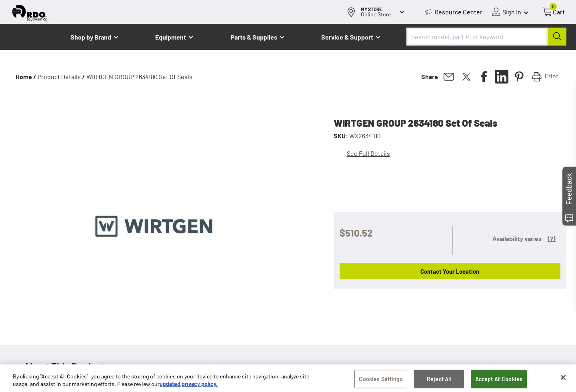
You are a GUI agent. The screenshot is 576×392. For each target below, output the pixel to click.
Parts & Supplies (254, 37)
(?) (552, 238)
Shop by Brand (91, 37)
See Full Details (368, 153)
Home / (26, 77)
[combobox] (486, 37)
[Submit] (557, 37)
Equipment (171, 37)
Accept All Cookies (499, 381)
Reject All (439, 381)
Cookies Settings (381, 381)
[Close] (563, 380)
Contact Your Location (450, 271)
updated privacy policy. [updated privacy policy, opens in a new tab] (189, 386)
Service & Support (347, 37)
